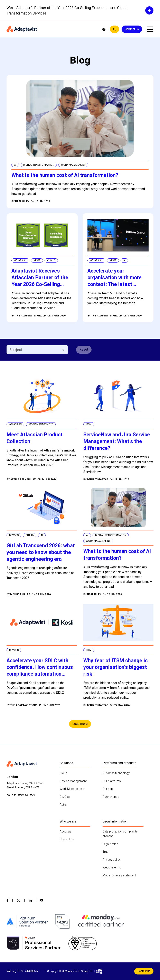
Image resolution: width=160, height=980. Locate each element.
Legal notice (110, 844)
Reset (84, 349)
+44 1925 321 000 (23, 795)
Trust (106, 852)
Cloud (63, 773)
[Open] (63, 350)
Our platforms (112, 781)
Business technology (116, 773)
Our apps (109, 789)
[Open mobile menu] (150, 29)
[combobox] (34, 350)
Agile (63, 805)
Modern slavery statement (119, 875)
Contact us (132, 29)
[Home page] (51, 29)
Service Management (73, 781)
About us (65, 831)
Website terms (112, 867)
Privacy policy (112, 860)
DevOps (65, 797)
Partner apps (111, 797)
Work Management (72, 789)
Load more (80, 724)
